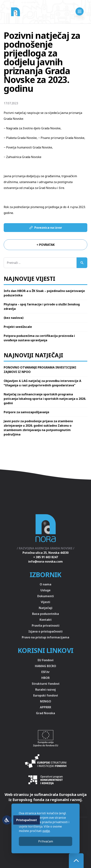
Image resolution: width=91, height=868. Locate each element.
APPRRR (45, 707)
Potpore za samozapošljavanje (26, 412)
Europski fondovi (46, 695)
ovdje (46, 831)
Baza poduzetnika (45, 614)
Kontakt (46, 620)
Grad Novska (45, 713)
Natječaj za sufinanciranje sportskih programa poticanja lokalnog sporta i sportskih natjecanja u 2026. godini (45, 399)
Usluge (45, 590)
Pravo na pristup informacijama (45, 637)
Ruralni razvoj (45, 690)
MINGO (46, 701)
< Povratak (46, 245)
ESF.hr (45, 672)
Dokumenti (46, 596)
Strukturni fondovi (46, 684)
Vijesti (45, 602)
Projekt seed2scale (18, 327)
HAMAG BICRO (45, 666)
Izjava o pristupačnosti (45, 631)
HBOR (45, 678)
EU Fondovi (46, 660)
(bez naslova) (14, 318)
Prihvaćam (46, 841)
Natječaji (46, 608)
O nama (45, 584)
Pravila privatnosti (46, 626)
